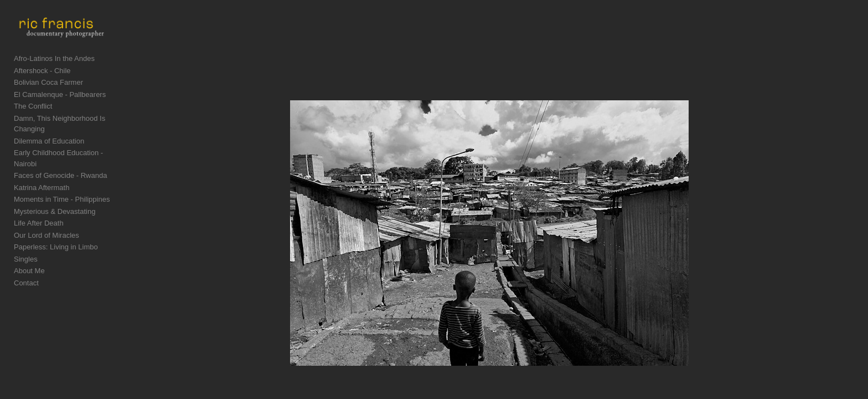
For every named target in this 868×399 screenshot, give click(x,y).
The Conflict (33, 126)
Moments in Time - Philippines (62, 198)
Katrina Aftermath (42, 186)
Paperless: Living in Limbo (56, 245)
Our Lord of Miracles (46, 234)
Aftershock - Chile (42, 91)
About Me (29, 269)
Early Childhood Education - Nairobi (71, 162)
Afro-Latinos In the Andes (54, 78)
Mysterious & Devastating (55, 210)
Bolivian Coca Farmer (48, 102)
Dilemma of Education (49, 150)
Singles (26, 257)
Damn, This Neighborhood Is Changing (76, 138)
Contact (26, 281)
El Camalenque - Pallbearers (60, 114)
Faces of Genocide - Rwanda (60, 174)
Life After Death (39, 221)
